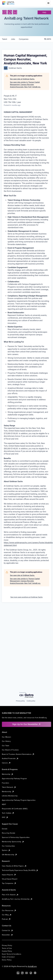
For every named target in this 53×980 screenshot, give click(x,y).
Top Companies (9, 883)
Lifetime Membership (10, 796)
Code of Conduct (8, 957)
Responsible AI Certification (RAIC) (15, 809)
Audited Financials (10, 758)
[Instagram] (5, 12)
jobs (13, 39)
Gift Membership (9, 855)
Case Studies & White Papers (14, 866)
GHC (5, 817)
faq (44, 12)
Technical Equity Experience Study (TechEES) (20, 870)
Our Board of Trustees (10, 750)
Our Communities (8, 846)
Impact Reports (9, 875)
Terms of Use (7, 948)
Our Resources (9, 910)
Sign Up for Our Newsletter (26, 724)
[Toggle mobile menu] (48, 3)
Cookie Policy (7, 951)
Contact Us (7, 930)
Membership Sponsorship (13, 842)
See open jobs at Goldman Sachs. (22, 79)
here (45, 477)
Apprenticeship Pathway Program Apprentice (19, 800)
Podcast (6, 919)
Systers (6, 850)
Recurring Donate (9, 833)
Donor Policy (7, 960)
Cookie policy (31, 701)
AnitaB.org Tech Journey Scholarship (17, 899)
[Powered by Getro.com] (27, 695)
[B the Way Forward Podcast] (35, 973)
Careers (6, 763)
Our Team (6, 746)
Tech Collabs (8, 813)
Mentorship (8, 774)
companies (24, 39)
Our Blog (7, 915)
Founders (6, 783)
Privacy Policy (7, 945)
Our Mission (6, 737)
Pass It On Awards (10, 895)
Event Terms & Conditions (12, 954)
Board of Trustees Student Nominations (18, 754)
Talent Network (9, 787)
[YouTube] (27, 973)
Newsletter (7, 935)
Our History (6, 741)
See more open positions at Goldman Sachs (27, 597)
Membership (8, 792)
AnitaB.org (32, 966)
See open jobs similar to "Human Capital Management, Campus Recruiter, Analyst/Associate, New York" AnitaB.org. (25, 85)
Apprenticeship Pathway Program (14, 779)
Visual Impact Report (10, 879)
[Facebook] (10, 12)
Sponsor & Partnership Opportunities (16, 837)
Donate (5, 829)
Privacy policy (20, 701)
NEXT (4, 804)
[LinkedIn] (15, 12)
